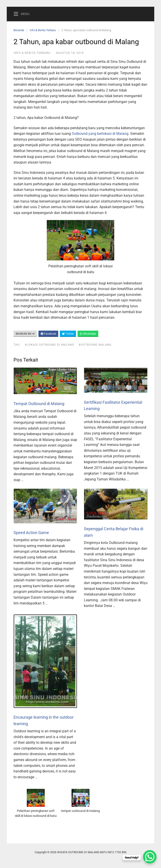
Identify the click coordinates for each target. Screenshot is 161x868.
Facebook (48, 334)
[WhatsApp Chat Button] (150, 857)
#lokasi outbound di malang (49, 345)
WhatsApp (88, 334)
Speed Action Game (31, 533)
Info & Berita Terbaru (43, 30)
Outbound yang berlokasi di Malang (100, 134)
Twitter (68, 334)
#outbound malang (95, 345)
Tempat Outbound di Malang (39, 404)
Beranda (19, 30)
